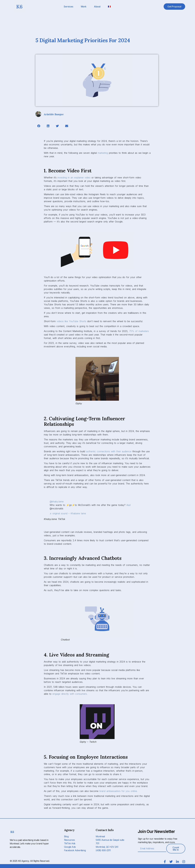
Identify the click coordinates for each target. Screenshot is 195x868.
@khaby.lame (57, 502)
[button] (39, 126)
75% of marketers (139, 331)
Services (68, 7)
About (97, 7)
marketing (103, 153)
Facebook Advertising (75, 850)
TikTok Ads (70, 843)
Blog (66, 836)
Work (84, 7)
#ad (128, 505)
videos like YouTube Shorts (71, 321)
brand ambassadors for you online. (118, 791)
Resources (69, 840)
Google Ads (70, 847)
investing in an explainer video (74, 178)
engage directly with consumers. (70, 694)
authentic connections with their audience (109, 451)
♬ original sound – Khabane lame (68, 513)
